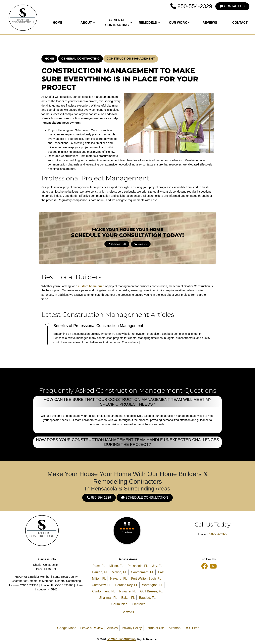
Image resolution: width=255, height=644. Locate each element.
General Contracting (80, 59)
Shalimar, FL (108, 598)
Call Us (133, 240)
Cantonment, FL (142, 572)
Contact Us (232, 6)
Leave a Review (92, 628)
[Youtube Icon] (213, 566)
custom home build (91, 286)
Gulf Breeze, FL (151, 591)
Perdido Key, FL (127, 585)
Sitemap (175, 628)
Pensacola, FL (138, 566)
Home (49, 59)
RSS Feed (192, 628)
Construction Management (131, 59)
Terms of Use (155, 628)
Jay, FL (157, 566)
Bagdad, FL (147, 598)
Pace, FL (99, 566)
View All (128, 612)
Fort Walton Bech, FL (146, 579)
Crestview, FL (102, 585)
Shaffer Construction (121, 639)
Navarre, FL (119, 579)
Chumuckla (119, 604)
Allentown (138, 604)
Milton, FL (116, 566)
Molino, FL (119, 572)
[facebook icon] (205, 566)
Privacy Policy (132, 628)
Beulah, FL (100, 572)
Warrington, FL (153, 585)
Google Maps (67, 628)
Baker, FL (128, 598)
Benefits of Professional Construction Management (98, 326)
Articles (112, 628)
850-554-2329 (191, 6)
